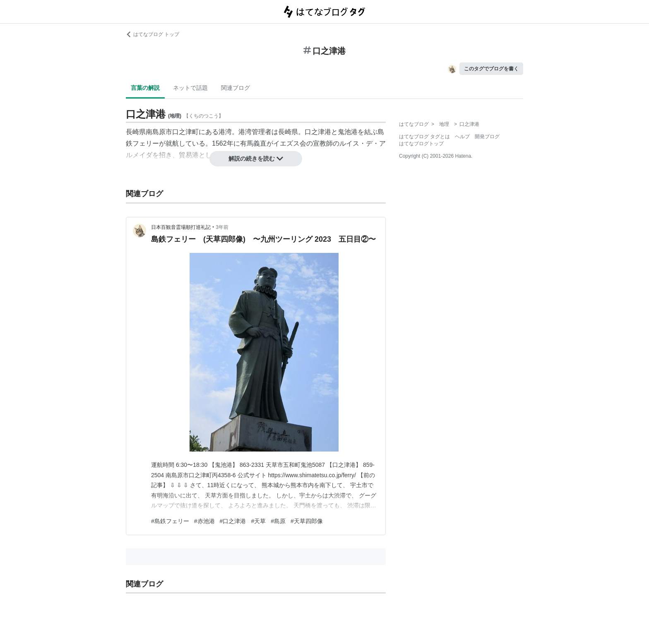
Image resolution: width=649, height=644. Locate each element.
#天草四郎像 (307, 521)
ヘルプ (462, 137)
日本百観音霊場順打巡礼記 (181, 227)
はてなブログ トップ (153, 34)
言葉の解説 (145, 88)
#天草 (258, 521)
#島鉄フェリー (170, 521)
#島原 (278, 521)
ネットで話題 (190, 88)
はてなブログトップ (421, 144)
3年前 (222, 227)
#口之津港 (233, 521)
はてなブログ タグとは (424, 137)
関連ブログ (236, 88)
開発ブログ (487, 137)
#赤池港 (204, 521)
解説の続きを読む (256, 159)
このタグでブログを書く (491, 69)
